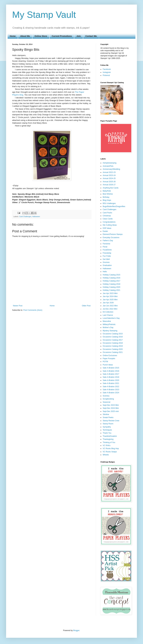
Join (79, 36)
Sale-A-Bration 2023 (111, 390)
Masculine (107, 321)
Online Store (41, 36)
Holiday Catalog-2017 (111, 281)
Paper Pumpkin (109, 359)
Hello (105, 272)
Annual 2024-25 (109, 178)
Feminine (106, 244)
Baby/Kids (107, 191)
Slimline (106, 414)
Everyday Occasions (111, 238)
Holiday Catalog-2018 (111, 284)
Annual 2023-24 (109, 175)
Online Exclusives (110, 355)
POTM (105, 362)
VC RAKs (107, 445)
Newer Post (18, 306)
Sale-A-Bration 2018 (111, 377)
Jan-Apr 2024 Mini (110, 296)
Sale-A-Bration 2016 (111, 371)
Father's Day (108, 241)
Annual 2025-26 (109, 182)
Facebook (107, 69)
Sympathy (107, 427)
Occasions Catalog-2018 (113, 343)
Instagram (107, 72)
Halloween (36, 216)
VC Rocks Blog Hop (111, 449)
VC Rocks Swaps (110, 452)
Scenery (106, 396)
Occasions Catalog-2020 (113, 349)
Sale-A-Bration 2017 (111, 374)
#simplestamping (110, 163)
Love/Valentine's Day (111, 318)
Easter (105, 231)
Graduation (107, 265)
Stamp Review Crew (111, 421)
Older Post (86, 306)
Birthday (106, 197)
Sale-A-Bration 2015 (111, 368)
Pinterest (106, 75)
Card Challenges (25, 216)
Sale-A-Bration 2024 (111, 393)
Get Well (106, 259)
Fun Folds (107, 256)
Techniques (107, 430)
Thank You (107, 433)
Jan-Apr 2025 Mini (110, 300)
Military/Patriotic (109, 324)
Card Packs (107, 213)
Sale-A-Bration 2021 (111, 383)
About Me (25, 36)
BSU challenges (109, 203)
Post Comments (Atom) (33, 310)
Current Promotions (62, 36)
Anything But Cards (111, 188)
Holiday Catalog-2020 (111, 287)
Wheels (106, 455)
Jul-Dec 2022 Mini (110, 309)
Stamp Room (108, 424)
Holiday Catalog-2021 (111, 290)
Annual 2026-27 (109, 185)
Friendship (107, 253)
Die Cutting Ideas (110, 225)
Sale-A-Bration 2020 (111, 380)
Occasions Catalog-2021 (113, 352)
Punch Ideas (108, 365)
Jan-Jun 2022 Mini (110, 306)
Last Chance (108, 315)
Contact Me (91, 36)
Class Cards (108, 219)
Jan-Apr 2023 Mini (110, 293)
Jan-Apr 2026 (108, 303)
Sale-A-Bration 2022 (111, 387)
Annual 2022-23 (109, 172)
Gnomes (106, 262)
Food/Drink (107, 250)
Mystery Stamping (110, 331)
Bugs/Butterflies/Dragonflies (114, 206)
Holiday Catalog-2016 (111, 278)
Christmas (107, 216)
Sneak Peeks (108, 417)
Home (13, 36)
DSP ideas (107, 228)
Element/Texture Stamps (113, 234)
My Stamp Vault (44, 15)
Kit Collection (108, 312)
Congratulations (109, 222)
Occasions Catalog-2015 (113, 334)
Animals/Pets (108, 166)
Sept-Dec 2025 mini (111, 411)
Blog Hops (107, 200)
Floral (105, 247)
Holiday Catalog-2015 (111, 275)
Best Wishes (108, 194)
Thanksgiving (108, 439)
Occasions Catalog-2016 (113, 337)
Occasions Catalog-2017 (113, 340)
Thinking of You (109, 442)
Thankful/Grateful (110, 436)
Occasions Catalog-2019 (113, 346)
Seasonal (106, 402)
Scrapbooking (108, 399)
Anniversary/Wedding (111, 169)
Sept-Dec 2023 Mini (111, 405)
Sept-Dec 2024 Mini (111, 408)
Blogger (76, 630)
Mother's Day (108, 327)
